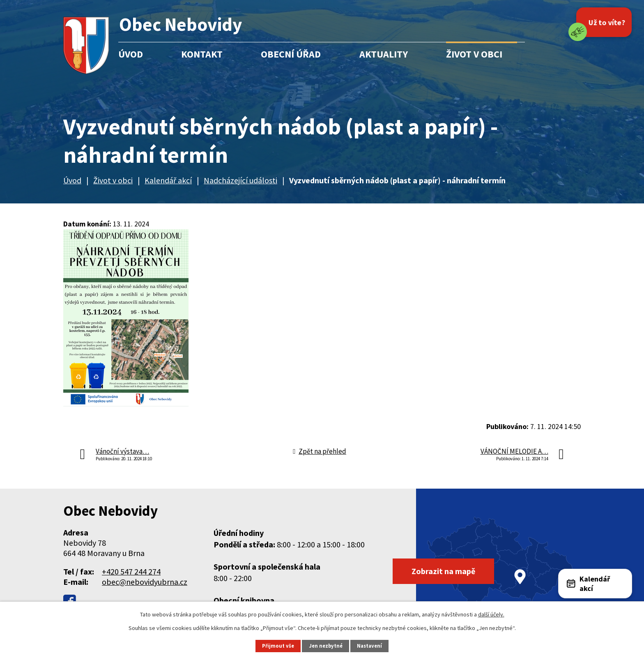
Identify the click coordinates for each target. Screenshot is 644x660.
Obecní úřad (291, 54)
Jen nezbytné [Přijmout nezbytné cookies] (326, 646)
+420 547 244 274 (131, 571)
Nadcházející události (240, 180)
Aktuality (384, 54)
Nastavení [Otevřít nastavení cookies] (369, 646)
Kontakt (202, 54)
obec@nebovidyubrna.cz (145, 582)
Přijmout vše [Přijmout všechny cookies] (278, 646)
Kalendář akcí (168, 180)
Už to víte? (607, 22)
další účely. (491, 614)
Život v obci (474, 54)
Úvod (131, 54)
